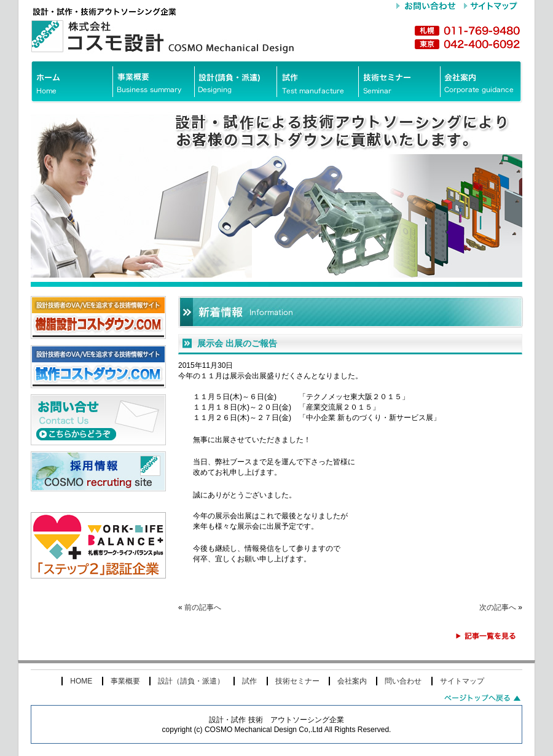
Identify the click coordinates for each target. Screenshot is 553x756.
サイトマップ (462, 681)
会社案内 (352, 681)
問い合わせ (403, 681)
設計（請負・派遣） (191, 681)
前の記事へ (203, 607)
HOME (81, 681)
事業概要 (125, 681)
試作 (249, 681)
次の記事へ (498, 607)
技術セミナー (297, 681)
